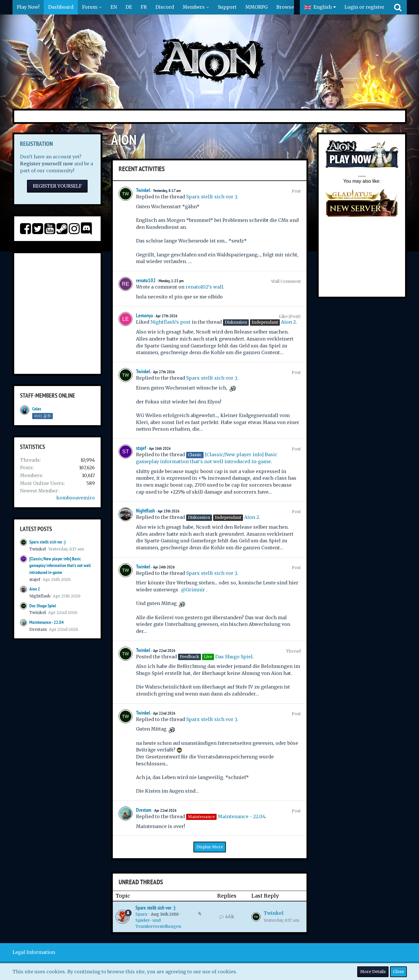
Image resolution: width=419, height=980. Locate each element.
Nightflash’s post (170, 322)
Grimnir (195, 590)
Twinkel (38, 549)
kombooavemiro (76, 498)
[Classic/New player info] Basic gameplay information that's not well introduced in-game (60, 566)
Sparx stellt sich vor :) (47, 542)
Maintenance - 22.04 (47, 622)
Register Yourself (57, 186)
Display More (210, 847)
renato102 (146, 280)
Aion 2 (35, 589)
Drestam (38, 629)
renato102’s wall (204, 287)
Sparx (141, 914)
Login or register (364, 7)
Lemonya (144, 315)
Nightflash (40, 596)
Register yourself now (47, 164)
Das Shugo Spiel (43, 606)
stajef (35, 579)
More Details (373, 972)
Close (398, 972)
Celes (37, 409)
